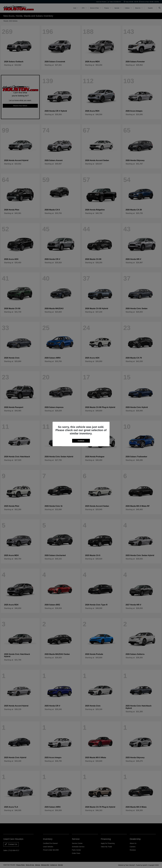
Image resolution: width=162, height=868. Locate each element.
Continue (81, 441)
